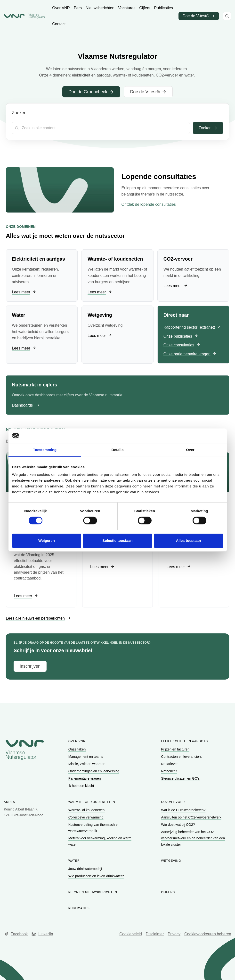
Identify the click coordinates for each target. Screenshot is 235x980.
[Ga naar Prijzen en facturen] (176, 749)
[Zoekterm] (101, 128)
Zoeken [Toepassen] (208, 128)
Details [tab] (118, 450)
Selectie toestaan (117, 541)
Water (74, 861)
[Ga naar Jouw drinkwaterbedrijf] (86, 869)
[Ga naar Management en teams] (86, 757)
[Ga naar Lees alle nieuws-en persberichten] (38, 618)
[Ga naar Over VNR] (61, 8)
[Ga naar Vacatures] (127, 8)
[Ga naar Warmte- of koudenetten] (87, 810)
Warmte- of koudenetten (92, 802)
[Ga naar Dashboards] (26, 405)
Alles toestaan (188, 541)
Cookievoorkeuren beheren (208, 934)
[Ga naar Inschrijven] (30, 666)
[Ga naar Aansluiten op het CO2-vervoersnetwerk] (192, 817)
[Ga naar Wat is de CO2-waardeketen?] (184, 810)
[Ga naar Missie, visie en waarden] (87, 764)
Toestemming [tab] (45, 450)
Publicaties (79, 908)
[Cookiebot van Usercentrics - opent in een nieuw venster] (202, 436)
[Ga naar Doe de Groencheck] (91, 92)
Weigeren (47, 541)
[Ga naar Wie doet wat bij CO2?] (178, 825)
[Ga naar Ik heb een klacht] (82, 786)
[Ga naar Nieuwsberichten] (100, 8)
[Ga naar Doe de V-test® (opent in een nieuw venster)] (199, 16)
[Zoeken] (227, 16)
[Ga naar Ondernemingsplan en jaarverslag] (94, 771)
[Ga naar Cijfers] (145, 8)
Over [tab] (190, 450)
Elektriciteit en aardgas (184, 741)
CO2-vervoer (173, 802)
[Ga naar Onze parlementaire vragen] (190, 354)
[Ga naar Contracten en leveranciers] (182, 757)
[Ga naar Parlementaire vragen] (85, 778)
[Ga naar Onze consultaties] (182, 345)
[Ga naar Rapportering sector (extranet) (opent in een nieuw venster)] (192, 328)
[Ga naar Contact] (59, 24)
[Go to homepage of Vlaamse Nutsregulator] (25, 750)
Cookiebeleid (131, 934)
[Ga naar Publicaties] (164, 8)
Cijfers (168, 892)
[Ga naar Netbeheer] (169, 771)
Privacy (174, 934)
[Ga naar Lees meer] (24, 292)
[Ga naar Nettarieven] (170, 764)
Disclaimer (155, 934)
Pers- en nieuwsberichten (93, 892)
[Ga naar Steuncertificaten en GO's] (181, 778)
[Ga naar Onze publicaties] (181, 337)
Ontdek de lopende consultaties (149, 204)
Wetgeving (171, 861)
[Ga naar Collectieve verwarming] (86, 817)
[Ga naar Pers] (78, 8)
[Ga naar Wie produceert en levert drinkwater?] (97, 876)
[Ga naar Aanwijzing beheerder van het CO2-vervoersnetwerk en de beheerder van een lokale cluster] (193, 838)
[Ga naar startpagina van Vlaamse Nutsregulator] (24, 16)
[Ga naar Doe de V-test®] (148, 92)
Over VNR (77, 741)
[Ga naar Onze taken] (78, 749)
